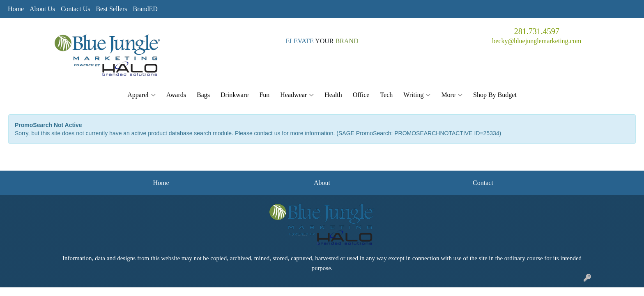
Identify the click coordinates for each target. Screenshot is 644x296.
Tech (386, 95)
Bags (203, 95)
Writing (417, 95)
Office (361, 95)
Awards (176, 95)
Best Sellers (111, 9)
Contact (483, 183)
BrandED (145, 9)
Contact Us (76, 9)
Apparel (141, 95)
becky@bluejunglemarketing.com (537, 41)
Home (16, 9)
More (452, 95)
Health (333, 95)
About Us (42, 9)
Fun (264, 95)
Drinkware (235, 95)
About (322, 183)
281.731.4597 (537, 31)
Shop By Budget (495, 95)
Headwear (297, 95)
